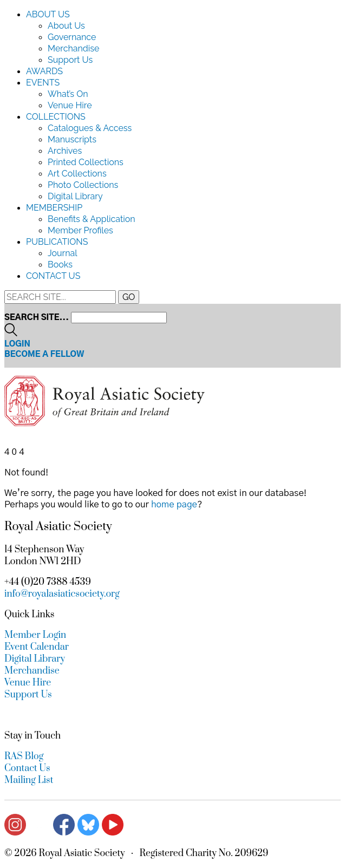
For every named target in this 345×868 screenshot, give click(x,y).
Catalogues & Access (90, 128)
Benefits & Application (92, 219)
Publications (57, 242)
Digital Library (75, 196)
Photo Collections (83, 185)
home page (174, 504)
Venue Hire (70, 105)
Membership (54, 208)
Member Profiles (80, 230)
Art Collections (77, 174)
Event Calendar (37, 647)
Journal (63, 253)
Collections (56, 117)
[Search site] (11, 334)
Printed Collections (86, 162)
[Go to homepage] (105, 423)
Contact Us (53, 276)
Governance (72, 37)
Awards (44, 71)
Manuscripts (72, 139)
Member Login (35, 635)
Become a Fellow (44, 354)
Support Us (70, 60)
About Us (48, 14)
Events (43, 83)
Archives (65, 151)
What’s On (68, 94)
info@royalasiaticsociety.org (62, 594)
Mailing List (29, 780)
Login (17, 344)
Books (60, 265)
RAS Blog (24, 756)
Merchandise (73, 48)
